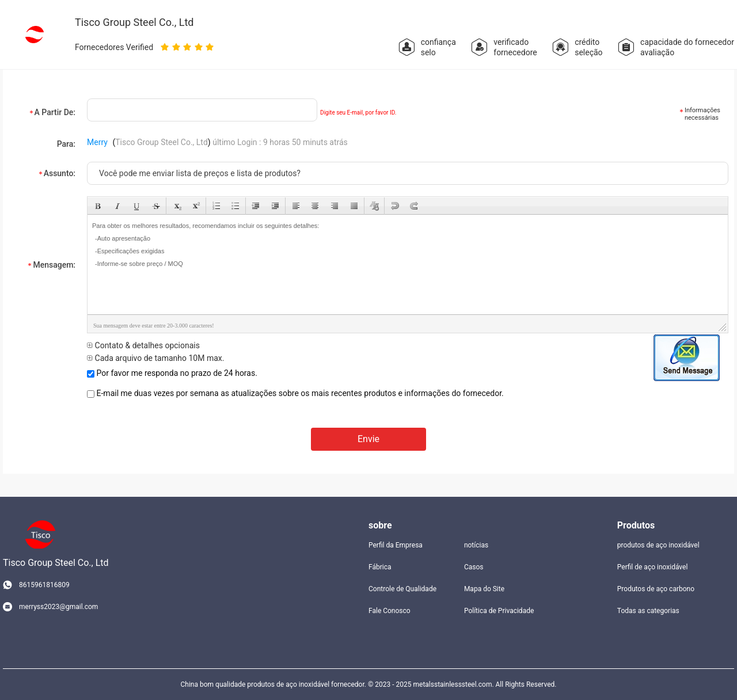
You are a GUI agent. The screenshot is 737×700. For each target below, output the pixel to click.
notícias (476, 545)
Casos (474, 567)
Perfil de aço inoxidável (653, 567)
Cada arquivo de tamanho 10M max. (155, 358)
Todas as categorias (648, 611)
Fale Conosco (390, 611)
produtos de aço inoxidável (658, 545)
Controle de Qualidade (402, 589)
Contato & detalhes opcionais (143, 345)
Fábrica (380, 567)
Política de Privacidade (499, 611)
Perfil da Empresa (396, 545)
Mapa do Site (484, 589)
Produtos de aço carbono (656, 589)
